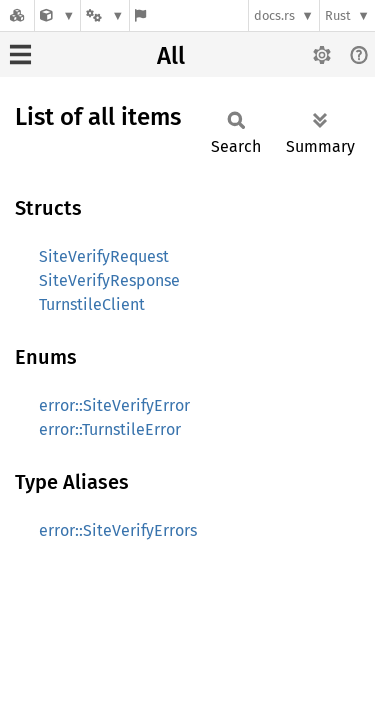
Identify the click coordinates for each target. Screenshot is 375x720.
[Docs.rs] (17, 15)
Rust (338, 15)
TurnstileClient (92, 304)
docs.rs (274, 15)
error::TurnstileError (110, 429)
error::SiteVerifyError (114, 405)
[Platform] (105, 15)
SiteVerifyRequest (104, 256)
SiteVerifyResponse (109, 280)
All (171, 56)
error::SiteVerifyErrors (118, 530)
